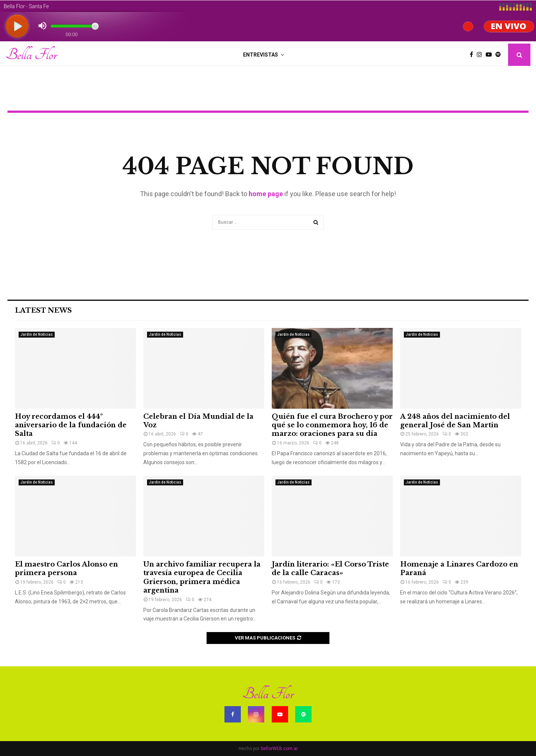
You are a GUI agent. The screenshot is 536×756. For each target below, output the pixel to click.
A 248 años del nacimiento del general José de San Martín (455, 421)
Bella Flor (31, 55)
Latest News (43, 310)
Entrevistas (261, 55)
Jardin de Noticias (37, 334)
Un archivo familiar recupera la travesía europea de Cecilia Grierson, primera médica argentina (202, 577)
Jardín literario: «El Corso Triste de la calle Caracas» (330, 569)
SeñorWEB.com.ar (279, 749)
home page (266, 194)
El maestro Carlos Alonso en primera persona (66, 569)
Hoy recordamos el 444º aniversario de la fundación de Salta (71, 425)
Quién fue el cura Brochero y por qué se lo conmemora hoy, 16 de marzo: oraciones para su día (332, 425)
